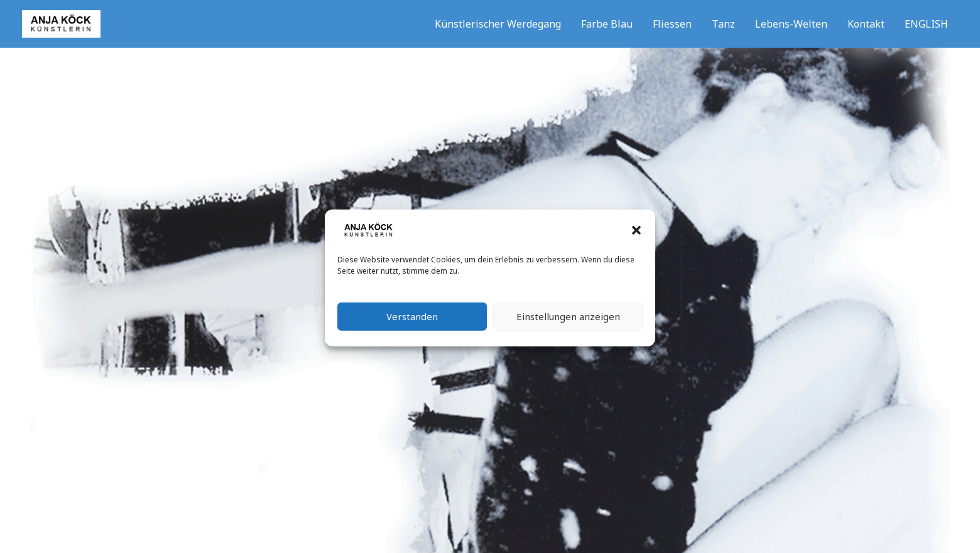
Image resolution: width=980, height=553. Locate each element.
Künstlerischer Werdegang (498, 24)
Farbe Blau (607, 24)
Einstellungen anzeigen (568, 322)
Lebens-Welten (791, 24)
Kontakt (866, 24)
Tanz (723, 24)
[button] (636, 236)
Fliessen (672, 24)
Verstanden (412, 322)
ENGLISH (926, 24)
